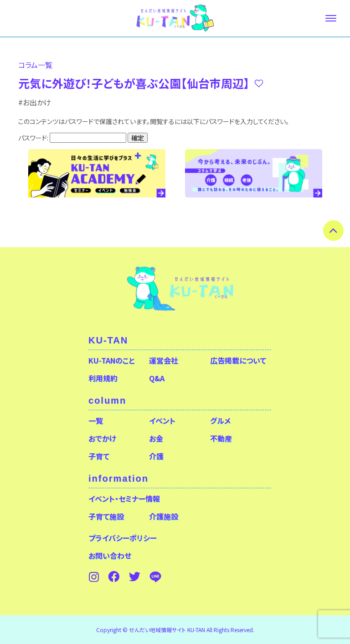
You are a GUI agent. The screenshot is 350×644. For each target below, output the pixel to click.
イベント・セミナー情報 (124, 499)
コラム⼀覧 (35, 65)
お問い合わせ (110, 556)
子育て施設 (106, 516)
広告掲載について (238, 360)
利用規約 (103, 378)
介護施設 (164, 516)
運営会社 (164, 360)
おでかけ (102, 438)
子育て (99, 456)
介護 (156, 456)
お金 (156, 438)
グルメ (220, 421)
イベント (162, 421)
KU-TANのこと (111, 360)
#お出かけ (35, 102)
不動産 (221, 438)
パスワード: (72, 138)
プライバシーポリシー (123, 538)
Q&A (157, 378)
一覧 (96, 421)
